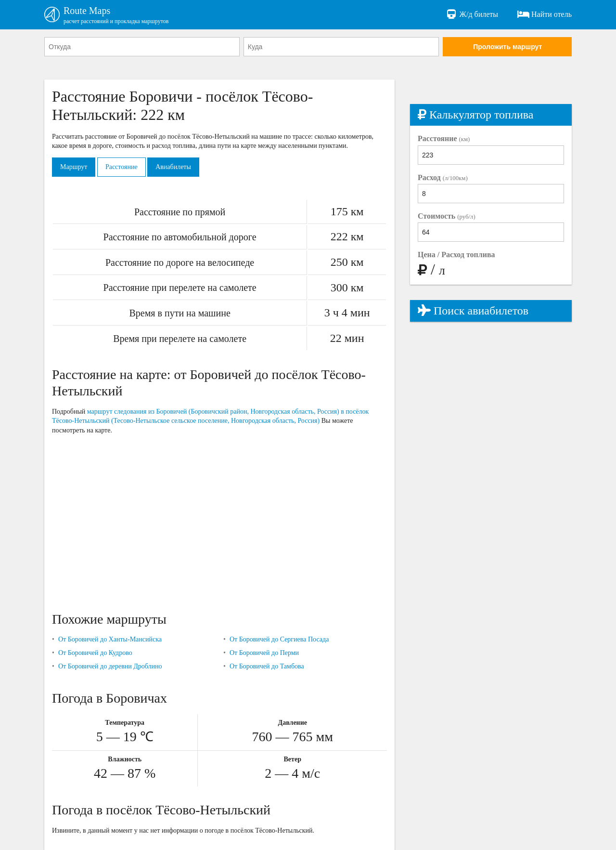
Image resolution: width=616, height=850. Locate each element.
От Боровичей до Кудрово (95, 653)
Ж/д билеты (472, 14)
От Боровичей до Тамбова (267, 666)
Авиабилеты (173, 167)
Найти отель (545, 14)
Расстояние (122, 167)
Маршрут (74, 167)
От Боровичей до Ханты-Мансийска (110, 639)
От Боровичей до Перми (264, 653)
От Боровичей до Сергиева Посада (279, 639)
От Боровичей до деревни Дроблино (110, 666)
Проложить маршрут (507, 47)
